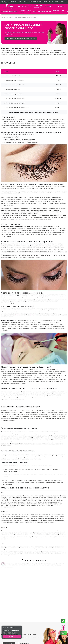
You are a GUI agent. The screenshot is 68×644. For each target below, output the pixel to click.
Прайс (26, 1)
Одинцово (62, 6)
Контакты (64, 1)
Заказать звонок (38, 7)
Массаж (49, 11)
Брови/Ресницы (29, 11)
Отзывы (45, 1)
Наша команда (37, 1)
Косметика (5, 3)
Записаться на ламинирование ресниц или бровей (21, 38)
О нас (30, 1)
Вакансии (51, 1)
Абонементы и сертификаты (9, 1)
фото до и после (35, 315)
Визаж (35, 11)
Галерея (58, 1)
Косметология (13, 11)
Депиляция (4, 11)
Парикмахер (41, 11)
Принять (12, 636)
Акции (21, 1)
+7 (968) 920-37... (39, 6)
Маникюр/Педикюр (22, 11)
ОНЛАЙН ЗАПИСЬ (63, 633)
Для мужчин (63, 11)
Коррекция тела (56, 11)
